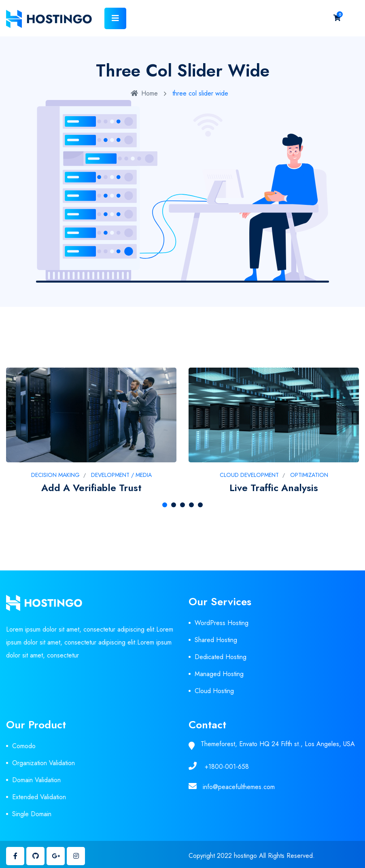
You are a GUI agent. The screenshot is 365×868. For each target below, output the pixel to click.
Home (144, 93)
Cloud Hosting (214, 691)
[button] (165, 505)
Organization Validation (44, 763)
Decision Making (55, 475)
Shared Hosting (216, 640)
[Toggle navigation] (115, 18)
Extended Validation (39, 797)
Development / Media (121, 475)
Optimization (309, 475)
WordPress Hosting (222, 623)
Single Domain (32, 814)
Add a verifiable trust (91, 488)
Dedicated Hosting (221, 657)
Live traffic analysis (274, 488)
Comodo (24, 746)
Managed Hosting (219, 674)
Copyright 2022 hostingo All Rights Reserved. (252, 856)
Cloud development (249, 475)
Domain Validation (36, 780)
